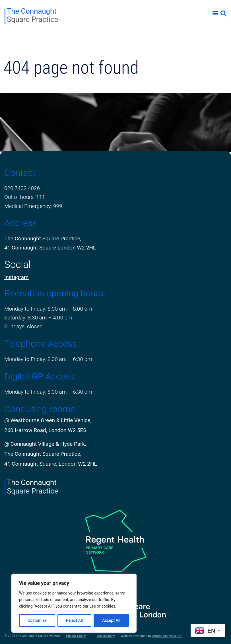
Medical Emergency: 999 (33, 206)
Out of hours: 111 (25, 197)
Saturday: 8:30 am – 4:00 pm (38, 318)
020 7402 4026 (22, 188)
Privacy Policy (76, 636)
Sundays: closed (23, 326)
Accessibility (106, 636)
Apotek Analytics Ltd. (167, 636)
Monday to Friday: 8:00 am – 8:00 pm (48, 309)
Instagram (16, 277)
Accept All (111, 620)
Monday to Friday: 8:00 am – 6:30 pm (48, 359)
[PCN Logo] (115, 540)
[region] (74, 603)
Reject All (74, 620)
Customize (37, 620)
